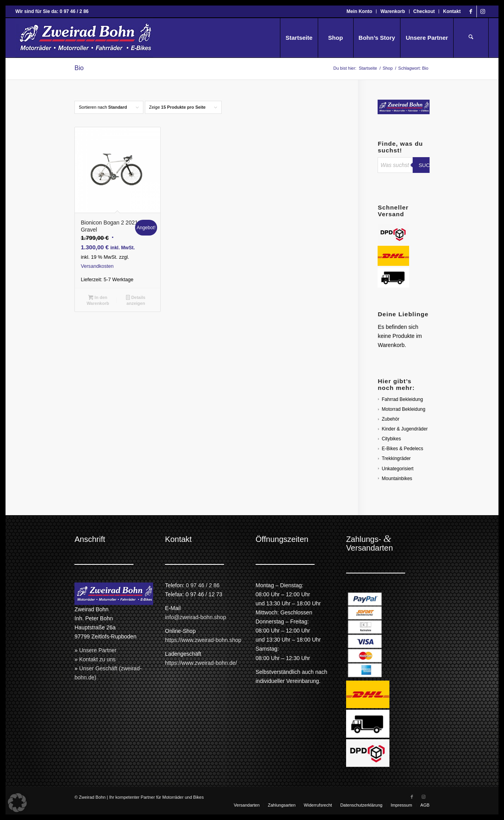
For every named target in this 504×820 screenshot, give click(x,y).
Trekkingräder (396, 458)
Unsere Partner (98, 650)
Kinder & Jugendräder (405, 429)
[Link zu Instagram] (483, 11)
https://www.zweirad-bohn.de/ (201, 663)
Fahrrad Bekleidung (402, 399)
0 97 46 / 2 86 (203, 585)
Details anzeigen (136, 300)
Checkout (424, 11)
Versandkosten (97, 266)
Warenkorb (393, 11)
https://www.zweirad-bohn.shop (203, 640)
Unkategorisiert (397, 469)
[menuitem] (359, 11)
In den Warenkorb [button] (98, 300)
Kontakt (452, 11)
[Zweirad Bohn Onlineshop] (84, 38)
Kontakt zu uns (97, 659)
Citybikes (391, 439)
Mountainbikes (397, 479)
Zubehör (390, 419)
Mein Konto (359, 11)
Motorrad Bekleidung (403, 409)
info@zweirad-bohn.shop (195, 617)
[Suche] (471, 38)
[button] (17, 803)
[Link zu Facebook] (471, 11)
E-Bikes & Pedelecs (402, 449)
